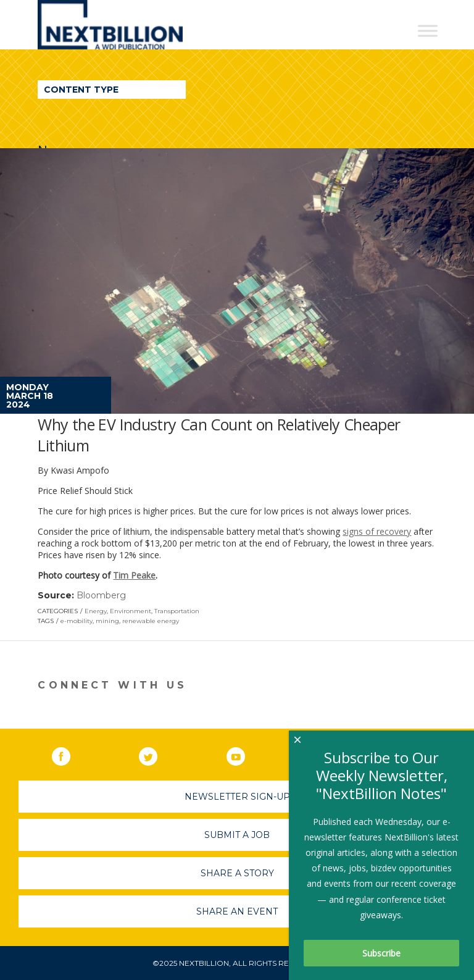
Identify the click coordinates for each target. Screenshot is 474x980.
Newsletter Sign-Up (237, 797)
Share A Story (237, 873)
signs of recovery (377, 531)
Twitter (157, 754)
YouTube (244, 754)
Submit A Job (237, 835)
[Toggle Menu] (428, 31)
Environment (131, 611)
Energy (96, 611)
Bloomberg (101, 595)
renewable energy (151, 621)
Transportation (177, 611)
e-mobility (77, 621)
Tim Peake (134, 575)
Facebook (70, 754)
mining (107, 621)
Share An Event (237, 911)
